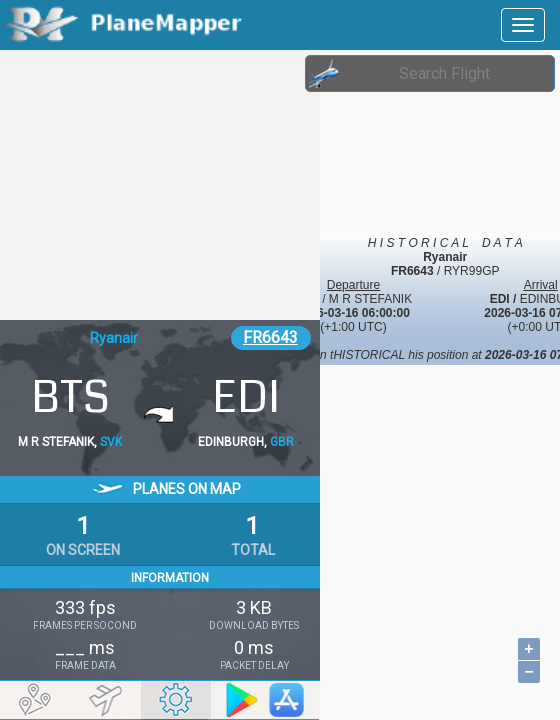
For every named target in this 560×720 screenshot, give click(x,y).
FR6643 (270, 337)
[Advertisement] (160, 185)
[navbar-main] (523, 25)
